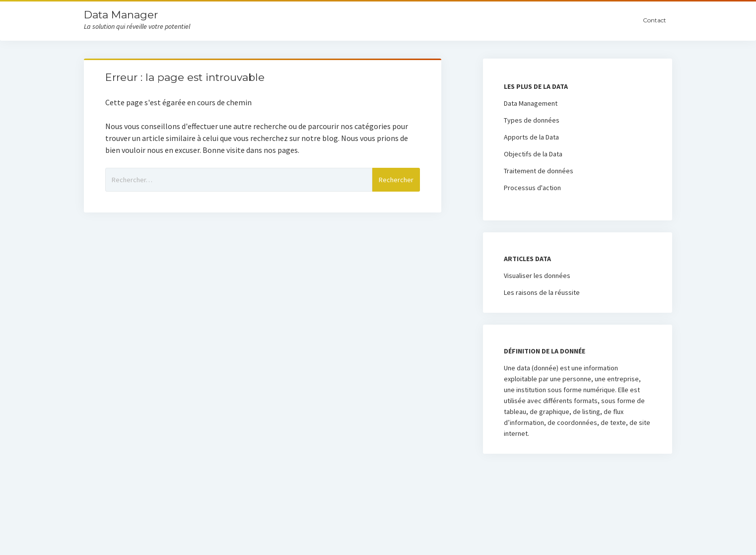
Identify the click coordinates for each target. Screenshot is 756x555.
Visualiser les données (537, 276)
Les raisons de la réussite (542, 292)
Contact (654, 20)
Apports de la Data (531, 137)
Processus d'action (532, 188)
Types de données (532, 120)
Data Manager (121, 15)
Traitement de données (539, 171)
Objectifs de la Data (533, 154)
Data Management (531, 103)
